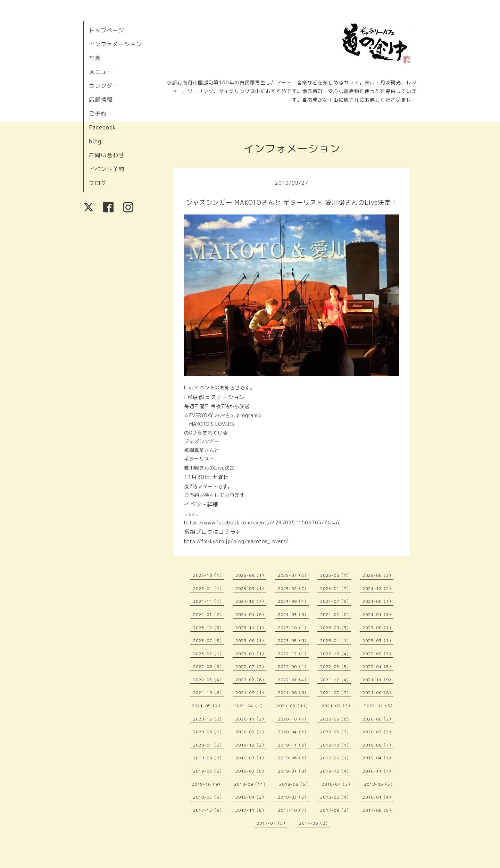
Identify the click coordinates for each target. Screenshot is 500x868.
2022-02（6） (251, 680)
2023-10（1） (293, 628)
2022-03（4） (209, 680)
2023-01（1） (251, 654)
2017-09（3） (336, 810)
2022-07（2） (251, 667)
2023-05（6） (293, 641)
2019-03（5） (209, 771)
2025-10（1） (209, 575)
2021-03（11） (293, 706)
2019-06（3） (293, 758)
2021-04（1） (249, 706)
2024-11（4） (209, 601)
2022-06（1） (293, 667)
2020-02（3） (378, 732)
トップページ (107, 30)
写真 (95, 58)
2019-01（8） (293, 771)
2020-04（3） (293, 732)
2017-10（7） (293, 810)
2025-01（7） (336, 588)
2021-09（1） (251, 693)
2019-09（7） (378, 745)
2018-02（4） (336, 797)
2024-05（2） (209, 614)
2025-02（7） (293, 588)
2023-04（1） (336, 641)
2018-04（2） (251, 797)
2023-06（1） (251, 641)
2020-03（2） (336, 732)
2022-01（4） (293, 680)
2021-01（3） (379, 706)
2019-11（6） (293, 745)
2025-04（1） (209, 588)
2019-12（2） (251, 745)
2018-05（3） (209, 797)
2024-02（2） (336, 614)
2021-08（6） (293, 693)
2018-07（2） (337, 784)
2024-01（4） (378, 614)
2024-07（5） (336, 601)
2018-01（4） (378, 797)
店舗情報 (101, 100)
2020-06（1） (209, 732)
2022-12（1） (293, 654)
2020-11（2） (251, 719)
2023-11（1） (251, 628)
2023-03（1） (378, 641)
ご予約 (98, 113)
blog (95, 141)
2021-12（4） (336, 680)
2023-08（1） (378, 628)
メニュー (101, 72)
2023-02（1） (209, 654)
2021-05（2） (207, 706)
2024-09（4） (293, 601)
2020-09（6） (336, 719)
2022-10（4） (336, 654)
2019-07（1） (251, 758)
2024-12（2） (378, 588)
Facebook (102, 127)
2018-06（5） (379, 784)
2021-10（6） (209, 693)
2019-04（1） (378, 758)
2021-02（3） (337, 706)
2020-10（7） (293, 719)
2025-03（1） (251, 588)
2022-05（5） (336, 667)
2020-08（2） (378, 719)
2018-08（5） (295, 784)
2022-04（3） (378, 667)
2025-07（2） (293, 575)
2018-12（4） (336, 771)
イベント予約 (107, 169)
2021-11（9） (378, 680)
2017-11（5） (251, 810)
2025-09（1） (251, 575)
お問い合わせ (107, 155)
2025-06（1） (336, 575)
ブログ (98, 183)
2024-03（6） (293, 614)
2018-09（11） (251, 784)
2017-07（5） (272, 823)
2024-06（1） (378, 601)
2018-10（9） (207, 784)
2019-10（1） (336, 745)
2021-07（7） (336, 693)
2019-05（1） (336, 758)
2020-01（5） (209, 745)
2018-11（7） (378, 771)
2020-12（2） (209, 719)
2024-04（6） (251, 614)
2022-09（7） (378, 654)
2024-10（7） (251, 601)
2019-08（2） (209, 758)
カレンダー (104, 86)
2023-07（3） (209, 641)
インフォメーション (115, 44)
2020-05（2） (251, 732)
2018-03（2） (293, 797)
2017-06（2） (314, 823)
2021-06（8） (378, 693)
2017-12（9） (209, 810)
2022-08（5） (209, 667)
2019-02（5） (251, 771)
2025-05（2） (378, 575)
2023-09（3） (336, 628)
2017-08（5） (378, 810)
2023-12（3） (209, 628)
